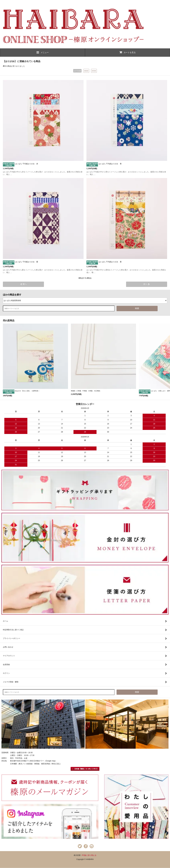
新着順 (94, 71)
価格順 (86, 71)
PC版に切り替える (89, 855)
